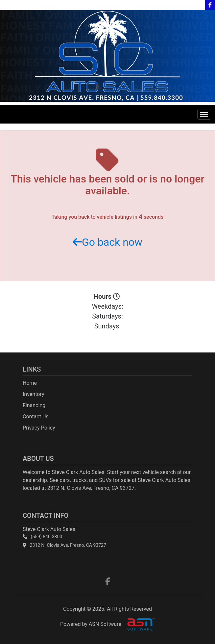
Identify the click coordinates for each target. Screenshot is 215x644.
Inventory (34, 394)
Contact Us (36, 417)
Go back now (107, 242)
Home (30, 383)
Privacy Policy (39, 428)
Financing (34, 405)
